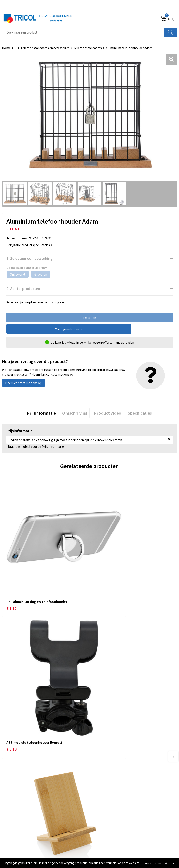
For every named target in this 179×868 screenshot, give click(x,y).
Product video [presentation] (108, 413)
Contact (8, 820)
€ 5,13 (99, 572)
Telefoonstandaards (88, 48)
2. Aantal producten (23, 288)
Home (6, 48)
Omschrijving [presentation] (75, 413)
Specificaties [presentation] (140, 413)
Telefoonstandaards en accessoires (45, 48)
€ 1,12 (11, 572)
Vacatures (98, 768)
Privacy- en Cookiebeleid (109, 827)
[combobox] (83, 32)
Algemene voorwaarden (108, 820)
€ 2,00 (11, 678)
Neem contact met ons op (23, 383)
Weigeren (170, 863)
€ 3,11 (99, 678)
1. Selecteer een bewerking (29, 258)
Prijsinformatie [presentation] (41, 413)
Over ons (98, 750)
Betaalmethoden (14, 827)
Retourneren (11, 833)
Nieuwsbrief (100, 756)
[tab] (41, 413)
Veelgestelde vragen (106, 762)
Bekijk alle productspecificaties (29, 245)
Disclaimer (99, 833)
